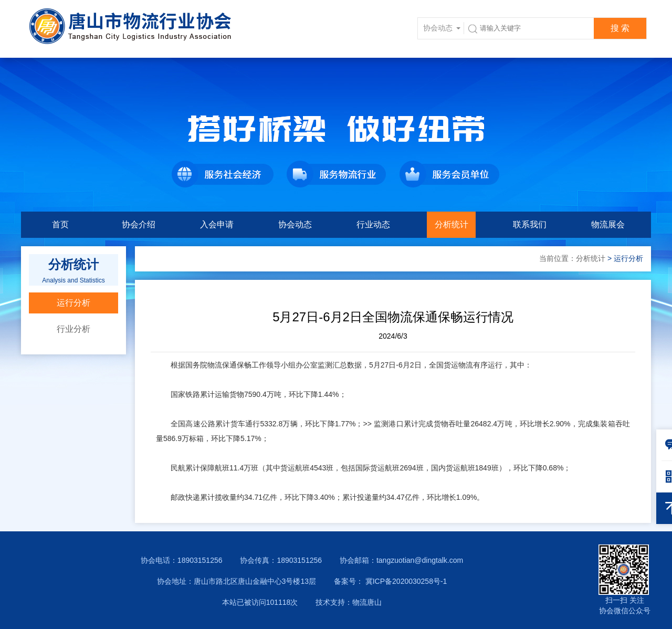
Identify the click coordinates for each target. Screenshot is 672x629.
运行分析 (73, 303)
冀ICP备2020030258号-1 (405, 581)
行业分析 (73, 329)
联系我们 (530, 224)
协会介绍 (139, 224)
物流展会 (608, 224)
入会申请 (217, 224)
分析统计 (451, 224)
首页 (60, 224)
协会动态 (295, 224)
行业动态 (373, 224)
